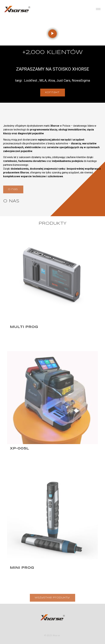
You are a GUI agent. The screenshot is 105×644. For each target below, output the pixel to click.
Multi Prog (24, 327)
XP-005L (19, 449)
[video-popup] (52, 34)
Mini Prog (22, 568)
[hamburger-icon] (98, 9)
